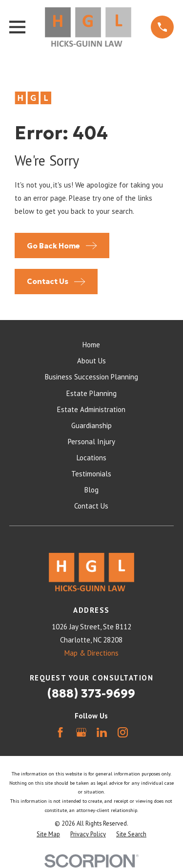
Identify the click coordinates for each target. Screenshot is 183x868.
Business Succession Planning (91, 377)
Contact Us (91, 506)
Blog (91, 490)
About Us (91, 361)
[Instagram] (123, 732)
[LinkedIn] (102, 732)
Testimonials (91, 474)
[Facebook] (60, 732)
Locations (91, 458)
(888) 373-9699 (91, 694)
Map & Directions (91, 653)
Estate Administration (91, 409)
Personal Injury (91, 442)
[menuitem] (48, 834)
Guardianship (91, 425)
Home (91, 345)
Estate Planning (91, 393)
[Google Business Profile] (81, 732)
